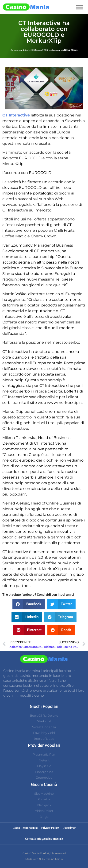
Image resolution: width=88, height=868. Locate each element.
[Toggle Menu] (80, 7)
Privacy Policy (50, 828)
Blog (67, 50)
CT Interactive (16, 115)
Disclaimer (69, 828)
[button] (29, 604)
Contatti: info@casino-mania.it (44, 839)
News (74, 50)
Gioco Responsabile (25, 828)
